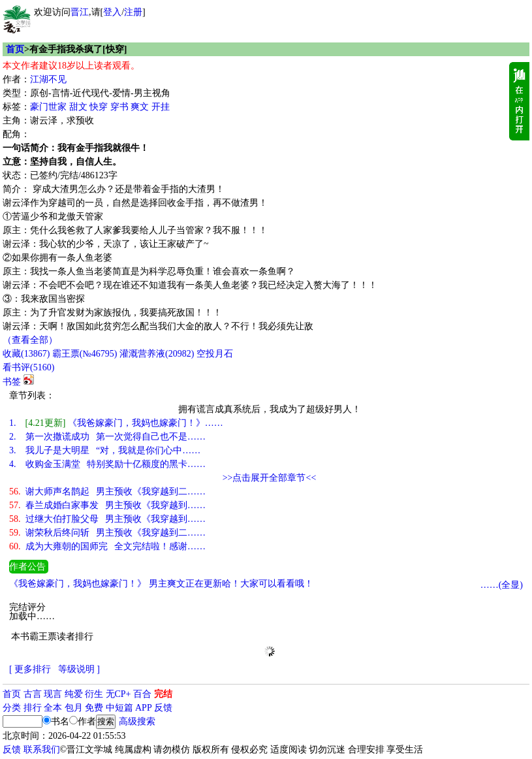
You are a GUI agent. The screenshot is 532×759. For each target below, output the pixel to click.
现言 (53, 694)
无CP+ (118, 694)
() (26, 354)
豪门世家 (48, 107)
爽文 (140, 107)
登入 (112, 12)
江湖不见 (48, 79)
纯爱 (74, 694)
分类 (12, 708)
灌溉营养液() (157, 354)
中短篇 (119, 708)
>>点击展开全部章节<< (270, 478)
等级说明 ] (79, 669)
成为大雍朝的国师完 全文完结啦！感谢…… (107, 546)
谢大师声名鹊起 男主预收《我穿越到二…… (107, 492)
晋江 (80, 12)
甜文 (78, 107)
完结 (163, 694)
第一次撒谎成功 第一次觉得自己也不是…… (107, 437)
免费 (94, 708)
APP (144, 708)
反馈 (163, 708)
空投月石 (215, 354)
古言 (33, 694)
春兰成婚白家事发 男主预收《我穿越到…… (107, 505)
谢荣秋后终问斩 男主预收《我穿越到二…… (107, 533)
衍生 (94, 694)
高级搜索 (137, 721)
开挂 (161, 107)
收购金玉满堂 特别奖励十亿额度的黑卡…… (107, 464)
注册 (133, 12)
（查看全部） (30, 340)
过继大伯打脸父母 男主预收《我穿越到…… (107, 519)
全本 (53, 708)
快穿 (99, 107)
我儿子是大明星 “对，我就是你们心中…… (105, 450)
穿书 (119, 107)
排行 (33, 708)
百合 (142, 694)
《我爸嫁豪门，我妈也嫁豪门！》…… (116, 423)
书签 (12, 382)
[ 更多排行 (30, 669)
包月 (74, 708)
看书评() (28, 367)
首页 (15, 49)
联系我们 (42, 750)
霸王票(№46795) (85, 354)
